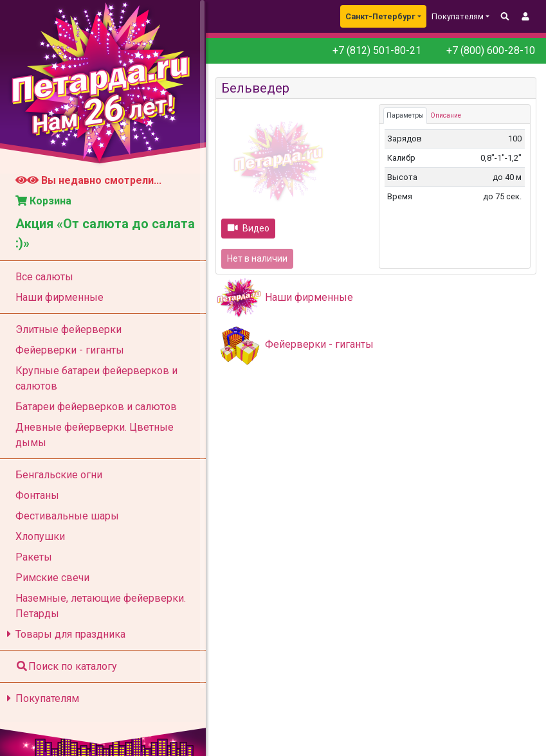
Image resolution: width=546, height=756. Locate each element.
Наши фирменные (309, 297)
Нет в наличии (257, 258)
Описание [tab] (446, 115)
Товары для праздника (64, 634)
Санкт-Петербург (380, 16)
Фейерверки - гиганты (319, 344)
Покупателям (41, 698)
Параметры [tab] (405, 115)
